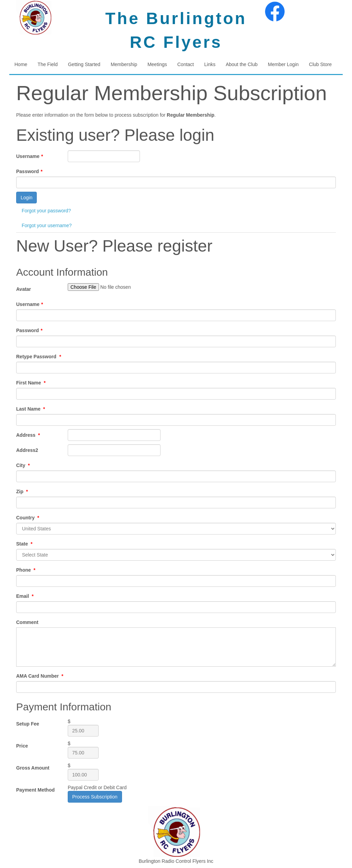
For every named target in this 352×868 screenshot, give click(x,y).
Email (25, 596)
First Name (31, 383)
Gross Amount (33, 768)
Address (28, 435)
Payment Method (35, 790)
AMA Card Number (40, 676)
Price (22, 746)
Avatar (24, 289)
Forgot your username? (47, 225)
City (23, 465)
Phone (26, 570)
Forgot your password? (46, 211)
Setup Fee (28, 724)
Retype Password (39, 357)
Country (28, 518)
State (24, 544)
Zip (22, 491)
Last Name (31, 409)
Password (29, 171)
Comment (27, 622)
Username (30, 156)
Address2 (27, 450)
